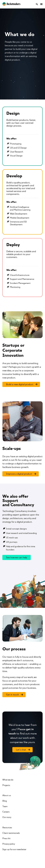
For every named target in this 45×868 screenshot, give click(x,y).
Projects (6, 785)
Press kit (6, 838)
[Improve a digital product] (21, 474)
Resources (7, 828)
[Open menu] (40, 4)
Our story (7, 817)
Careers (6, 812)
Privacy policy (9, 844)
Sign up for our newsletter (14, 849)
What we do (8, 780)
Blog (5, 801)
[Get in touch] (14, 695)
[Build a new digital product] (21, 384)
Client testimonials (11, 833)
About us (7, 795)
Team (5, 806)
